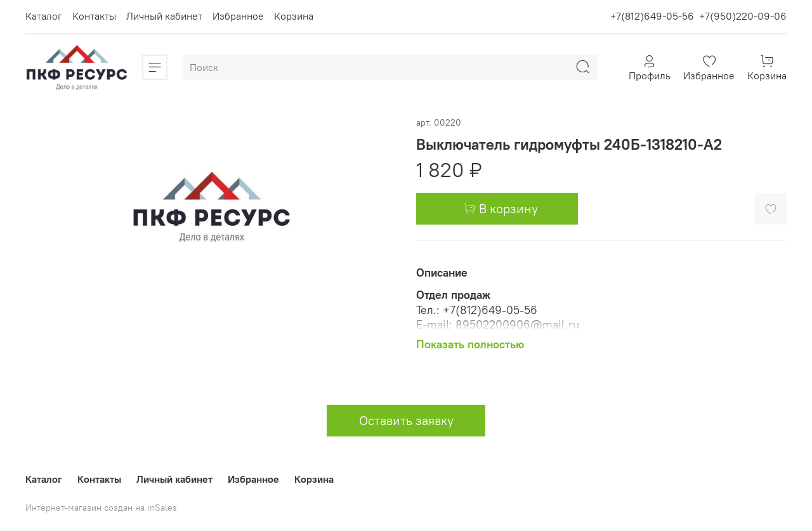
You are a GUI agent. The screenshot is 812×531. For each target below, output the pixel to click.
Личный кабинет (164, 16)
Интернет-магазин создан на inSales (101, 508)
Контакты (94, 16)
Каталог (44, 16)
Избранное (238, 16)
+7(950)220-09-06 (743, 16)
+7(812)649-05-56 (652, 16)
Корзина (294, 16)
